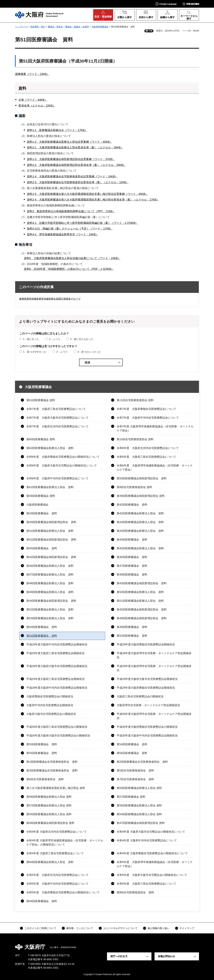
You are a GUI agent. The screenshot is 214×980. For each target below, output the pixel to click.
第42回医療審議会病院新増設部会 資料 (51, 557)
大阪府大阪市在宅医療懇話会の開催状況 (51, 714)
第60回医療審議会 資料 (41, 439)
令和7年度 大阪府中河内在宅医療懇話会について (148, 418)
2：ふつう (55, 339)
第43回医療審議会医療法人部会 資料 (140, 522)
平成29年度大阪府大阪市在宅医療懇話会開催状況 (147, 679)
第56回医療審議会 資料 (132, 753)
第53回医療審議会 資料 (42, 744)
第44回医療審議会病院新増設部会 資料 (51, 601)
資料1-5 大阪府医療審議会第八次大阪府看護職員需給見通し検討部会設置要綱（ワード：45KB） (87, 194)
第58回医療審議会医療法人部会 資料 (49, 797)
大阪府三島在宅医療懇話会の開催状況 (140, 696)
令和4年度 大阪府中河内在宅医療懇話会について (147, 840)
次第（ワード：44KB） (33, 100)
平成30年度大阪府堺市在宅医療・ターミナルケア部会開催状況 (154, 716)
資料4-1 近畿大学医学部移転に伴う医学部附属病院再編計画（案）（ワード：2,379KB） (82, 223)
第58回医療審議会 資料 (42, 901)
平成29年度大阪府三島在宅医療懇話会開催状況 (55, 679)
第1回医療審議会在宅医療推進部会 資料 (52, 762)
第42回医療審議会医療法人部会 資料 (140, 513)
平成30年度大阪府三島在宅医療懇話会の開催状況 (57, 727)
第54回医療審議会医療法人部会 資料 (139, 814)
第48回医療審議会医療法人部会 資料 (50, 583)
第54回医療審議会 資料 (132, 744)
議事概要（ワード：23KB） (32, 74)
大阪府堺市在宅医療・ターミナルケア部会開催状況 (148, 705)
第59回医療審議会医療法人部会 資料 (139, 788)
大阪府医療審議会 (100, 27)
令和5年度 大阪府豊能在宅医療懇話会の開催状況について (63, 892)
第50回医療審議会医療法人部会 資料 (140, 592)
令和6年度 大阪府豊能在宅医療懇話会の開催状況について (63, 457)
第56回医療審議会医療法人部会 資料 (139, 805)
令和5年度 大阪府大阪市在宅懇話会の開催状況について (152, 875)
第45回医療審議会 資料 (42, 548)
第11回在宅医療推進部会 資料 (135, 400)
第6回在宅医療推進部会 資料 (45, 779)
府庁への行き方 (119, 956)
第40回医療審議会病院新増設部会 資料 (51, 522)
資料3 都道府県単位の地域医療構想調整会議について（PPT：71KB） (71, 211)
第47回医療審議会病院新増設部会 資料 (141, 823)
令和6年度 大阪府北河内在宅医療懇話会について (148, 448)
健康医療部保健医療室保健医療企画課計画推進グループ (50, 299)
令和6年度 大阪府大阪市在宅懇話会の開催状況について (62, 466)
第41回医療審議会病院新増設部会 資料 (51, 540)
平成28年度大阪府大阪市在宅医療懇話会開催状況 (57, 666)
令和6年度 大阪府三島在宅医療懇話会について (146, 457)
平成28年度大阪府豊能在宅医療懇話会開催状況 (146, 688)
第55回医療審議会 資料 (42, 753)
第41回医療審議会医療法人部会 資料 (50, 531)
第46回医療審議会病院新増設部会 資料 (50, 823)
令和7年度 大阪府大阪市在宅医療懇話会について (57, 418)
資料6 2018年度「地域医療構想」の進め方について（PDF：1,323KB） (69, 269)
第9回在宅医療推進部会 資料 (134, 487)
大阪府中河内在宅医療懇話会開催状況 (50, 705)
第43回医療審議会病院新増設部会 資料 (142, 583)
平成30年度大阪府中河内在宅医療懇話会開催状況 (147, 736)
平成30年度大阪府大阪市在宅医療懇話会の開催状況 (58, 736)
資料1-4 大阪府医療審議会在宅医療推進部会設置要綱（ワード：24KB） (72, 176)
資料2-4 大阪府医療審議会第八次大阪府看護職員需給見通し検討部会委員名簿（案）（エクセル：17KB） (93, 200)
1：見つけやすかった (35, 352)
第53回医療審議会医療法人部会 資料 (50, 618)
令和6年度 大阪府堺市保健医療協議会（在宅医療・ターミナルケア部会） (155, 468)
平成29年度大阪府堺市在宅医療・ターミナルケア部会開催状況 (154, 668)
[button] (166, 4)
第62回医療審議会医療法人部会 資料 (50, 448)
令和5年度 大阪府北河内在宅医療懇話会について (57, 875)
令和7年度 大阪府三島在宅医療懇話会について (56, 409)
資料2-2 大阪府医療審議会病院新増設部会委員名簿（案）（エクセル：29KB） (76, 165)
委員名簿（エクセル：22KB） (37, 106)
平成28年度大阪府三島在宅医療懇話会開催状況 (55, 653)
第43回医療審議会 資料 (42, 513)
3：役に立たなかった (82, 339)
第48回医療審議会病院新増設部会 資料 (142, 618)
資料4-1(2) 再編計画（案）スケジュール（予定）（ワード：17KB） (70, 229)
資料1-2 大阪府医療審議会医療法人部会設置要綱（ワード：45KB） (69, 142)
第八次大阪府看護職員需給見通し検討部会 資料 (56, 788)
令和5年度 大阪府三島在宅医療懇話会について (146, 884)
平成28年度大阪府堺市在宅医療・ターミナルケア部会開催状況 (154, 655)
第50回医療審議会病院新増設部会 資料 (142, 478)
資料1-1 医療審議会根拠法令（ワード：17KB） (57, 130)
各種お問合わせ (166, 956)
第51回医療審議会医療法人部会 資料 (140, 601)
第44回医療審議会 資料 (132, 540)
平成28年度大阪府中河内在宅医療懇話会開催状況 (57, 688)
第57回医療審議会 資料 (131, 797)
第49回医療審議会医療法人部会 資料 (50, 592)
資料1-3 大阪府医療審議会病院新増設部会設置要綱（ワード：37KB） (71, 159)
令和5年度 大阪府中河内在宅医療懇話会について (57, 884)
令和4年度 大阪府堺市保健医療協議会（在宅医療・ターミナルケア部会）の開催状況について (65, 843)
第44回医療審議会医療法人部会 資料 (140, 531)
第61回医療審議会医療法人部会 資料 (50, 487)
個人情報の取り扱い (159, 928)
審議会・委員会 (55, 27)
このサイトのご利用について (40, 928)
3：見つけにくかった (89, 352)
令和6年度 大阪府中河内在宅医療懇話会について (57, 478)
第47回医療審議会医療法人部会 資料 (50, 575)
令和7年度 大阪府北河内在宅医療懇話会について (57, 426)
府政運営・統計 (38, 27)
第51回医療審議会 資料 (42, 636)
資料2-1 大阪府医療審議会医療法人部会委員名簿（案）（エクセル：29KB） (75, 148)
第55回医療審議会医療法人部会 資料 (49, 814)
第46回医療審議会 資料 (132, 557)
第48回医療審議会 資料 (132, 575)
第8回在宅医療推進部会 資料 (135, 892)
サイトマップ (187, 928)
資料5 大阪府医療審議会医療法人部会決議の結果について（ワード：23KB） (72, 258)
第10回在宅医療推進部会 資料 (135, 439)
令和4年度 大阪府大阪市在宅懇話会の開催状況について (151, 832)
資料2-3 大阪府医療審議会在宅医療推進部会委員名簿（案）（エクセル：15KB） (78, 182)
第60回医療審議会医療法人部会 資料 (50, 862)
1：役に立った (31, 339)
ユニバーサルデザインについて (120, 928)
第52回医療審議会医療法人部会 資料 (50, 610)
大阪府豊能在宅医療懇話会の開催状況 (50, 696)
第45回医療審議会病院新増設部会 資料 (142, 610)
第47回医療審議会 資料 (132, 566)
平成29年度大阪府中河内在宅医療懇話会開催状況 (57, 644)
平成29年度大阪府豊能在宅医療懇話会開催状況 (146, 644)
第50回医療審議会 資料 (42, 627)
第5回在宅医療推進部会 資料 (135, 771)
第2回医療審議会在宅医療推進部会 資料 (142, 762)
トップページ (21, 27)
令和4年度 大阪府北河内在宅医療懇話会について (56, 832)
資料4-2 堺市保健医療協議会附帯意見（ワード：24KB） (63, 234)
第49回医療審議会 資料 (132, 627)
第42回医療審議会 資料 (132, 505)
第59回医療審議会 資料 (41, 496)
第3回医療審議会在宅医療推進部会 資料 (52, 771)
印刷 (151, 31)
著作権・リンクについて (80, 928)
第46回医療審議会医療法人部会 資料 (50, 566)
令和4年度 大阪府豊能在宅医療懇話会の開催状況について (152, 853)
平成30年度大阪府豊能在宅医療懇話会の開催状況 (147, 727)
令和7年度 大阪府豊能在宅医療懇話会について (146, 409)
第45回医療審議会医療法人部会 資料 (140, 548)
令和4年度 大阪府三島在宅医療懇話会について (55, 853)
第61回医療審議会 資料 (41, 400)
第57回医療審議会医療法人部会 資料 (49, 805)
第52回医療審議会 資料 (132, 636)
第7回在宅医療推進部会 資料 (135, 779)
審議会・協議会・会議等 (77, 27)
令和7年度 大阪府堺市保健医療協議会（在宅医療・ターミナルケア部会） (155, 429)
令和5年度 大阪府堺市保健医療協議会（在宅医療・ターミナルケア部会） (155, 864)
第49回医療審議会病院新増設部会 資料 (141, 496)
